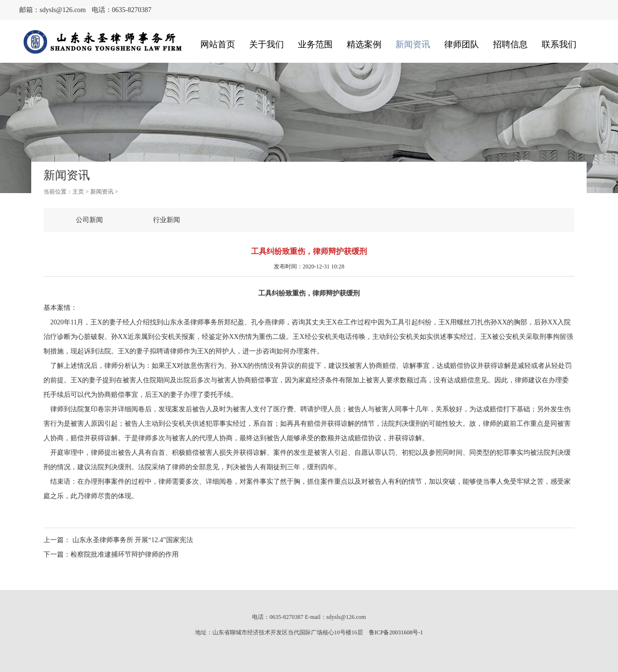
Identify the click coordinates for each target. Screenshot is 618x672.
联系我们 (559, 44)
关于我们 (267, 44)
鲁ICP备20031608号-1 (396, 632)
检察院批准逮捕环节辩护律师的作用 (125, 554)
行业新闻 (167, 220)
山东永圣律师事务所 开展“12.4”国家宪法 (132, 540)
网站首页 (218, 44)
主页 (78, 192)
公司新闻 (89, 220)
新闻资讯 (413, 44)
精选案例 (364, 44)
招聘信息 (510, 44)
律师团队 (462, 44)
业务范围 (315, 44)
